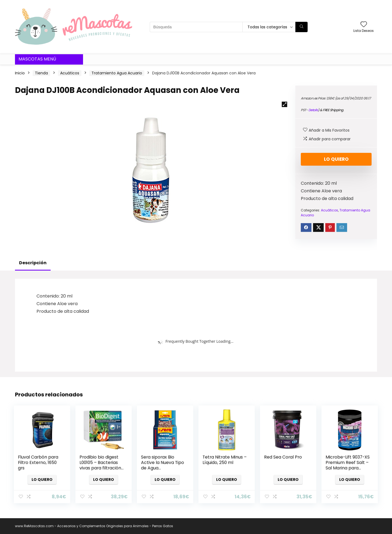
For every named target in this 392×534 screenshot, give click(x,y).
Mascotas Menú (37, 59)
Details (313, 110)
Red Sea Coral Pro (283, 457)
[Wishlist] (364, 25)
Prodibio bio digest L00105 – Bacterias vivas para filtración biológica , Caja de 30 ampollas (100, 468)
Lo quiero (336, 159)
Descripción (33, 263)
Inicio (20, 73)
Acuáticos (70, 73)
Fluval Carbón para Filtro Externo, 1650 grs (38, 462)
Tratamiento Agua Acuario (117, 73)
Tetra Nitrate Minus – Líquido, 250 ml (225, 460)
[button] (284, 104)
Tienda (41, 73)
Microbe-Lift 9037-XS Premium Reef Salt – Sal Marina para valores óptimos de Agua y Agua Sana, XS (348, 471)
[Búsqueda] (301, 27)
